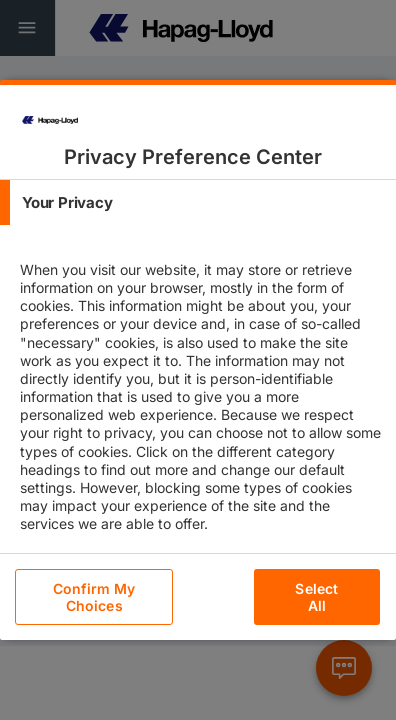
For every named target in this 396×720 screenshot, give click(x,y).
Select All (316, 597)
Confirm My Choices (94, 597)
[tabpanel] (200, 414)
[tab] (198, 202)
